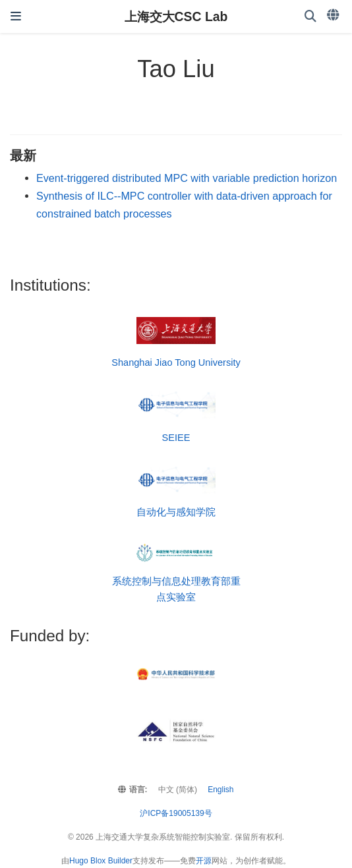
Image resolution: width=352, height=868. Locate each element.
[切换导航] (16, 16)
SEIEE (176, 438)
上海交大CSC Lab (176, 16)
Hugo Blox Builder (101, 861)
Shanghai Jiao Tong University (176, 362)
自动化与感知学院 (176, 512)
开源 (204, 861)
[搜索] (310, 17)
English (220, 790)
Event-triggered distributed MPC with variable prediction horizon (187, 178)
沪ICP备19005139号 (176, 813)
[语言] (334, 15)
